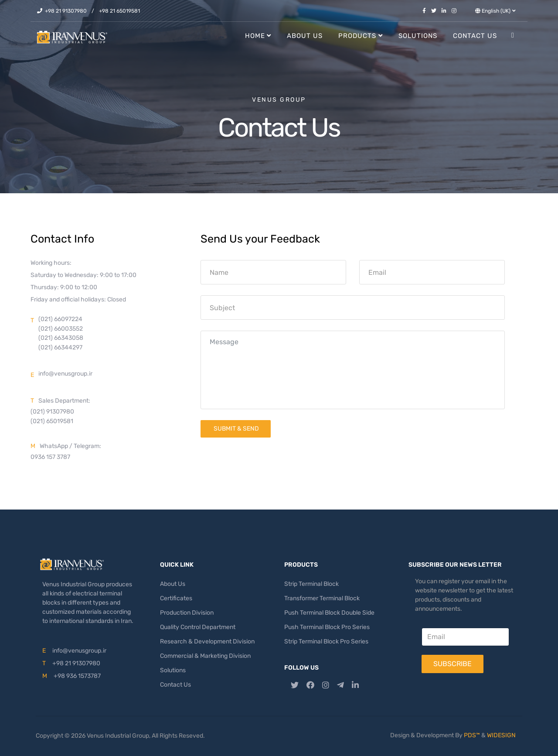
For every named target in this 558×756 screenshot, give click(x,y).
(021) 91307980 (52, 412)
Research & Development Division (207, 641)
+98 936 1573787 (77, 676)
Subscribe (453, 664)
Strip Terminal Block (311, 584)
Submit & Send (236, 429)
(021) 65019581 (52, 421)
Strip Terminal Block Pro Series (326, 641)
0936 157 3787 (50, 457)
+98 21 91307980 (66, 11)
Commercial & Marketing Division (205, 656)
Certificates (176, 598)
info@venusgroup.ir (65, 374)
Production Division (187, 613)
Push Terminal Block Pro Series (327, 627)
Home (255, 36)
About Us (305, 36)
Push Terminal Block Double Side (329, 613)
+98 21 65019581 (119, 11)
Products (357, 36)
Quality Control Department (198, 627)
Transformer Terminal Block (322, 598)
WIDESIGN (501, 735)
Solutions (418, 36)
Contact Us (475, 36)
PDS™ (472, 735)
